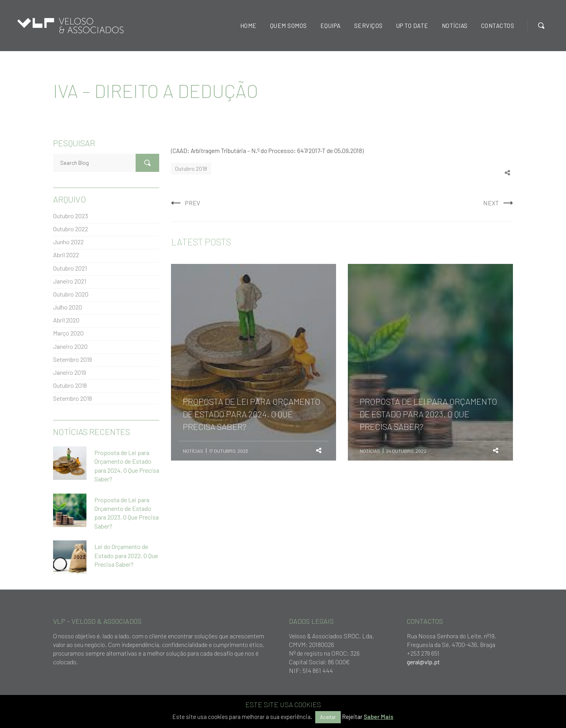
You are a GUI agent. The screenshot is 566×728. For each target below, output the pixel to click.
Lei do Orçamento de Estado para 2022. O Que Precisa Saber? (126, 555)
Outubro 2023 (71, 216)
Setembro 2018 (73, 398)
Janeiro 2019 (70, 372)
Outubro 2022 (71, 229)
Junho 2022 (68, 242)
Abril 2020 (66, 320)
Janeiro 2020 (70, 346)
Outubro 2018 (191, 169)
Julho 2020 (68, 307)
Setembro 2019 (73, 359)
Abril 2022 (66, 255)
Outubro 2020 (71, 294)
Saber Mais (379, 717)
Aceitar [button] (328, 717)
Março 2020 (68, 333)
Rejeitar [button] (352, 717)
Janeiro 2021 (70, 281)
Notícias (193, 451)
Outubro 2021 (70, 268)
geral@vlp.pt (423, 662)
